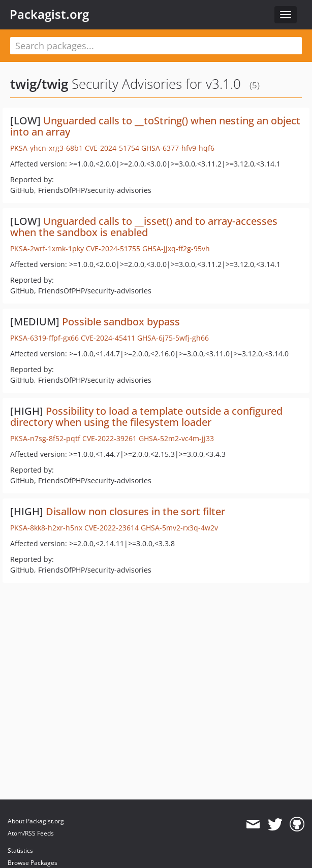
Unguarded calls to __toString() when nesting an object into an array (155, 126)
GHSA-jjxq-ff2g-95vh (176, 248)
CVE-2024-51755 (113, 248)
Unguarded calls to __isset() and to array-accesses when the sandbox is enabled (144, 227)
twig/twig (39, 84)
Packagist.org (49, 14)
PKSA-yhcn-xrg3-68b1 (46, 148)
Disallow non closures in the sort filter (135, 511)
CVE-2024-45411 (108, 338)
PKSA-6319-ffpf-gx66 (44, 338)
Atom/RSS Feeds (31, 833)
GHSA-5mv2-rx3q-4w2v (179, 528)
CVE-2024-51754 (112, 148)
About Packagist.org (36, 821)
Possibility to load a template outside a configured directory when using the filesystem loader (146, 416)
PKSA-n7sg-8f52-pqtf (45, 438)
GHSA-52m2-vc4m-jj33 (176, 438)
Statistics (20, 850)
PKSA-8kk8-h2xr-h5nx (46, 528)
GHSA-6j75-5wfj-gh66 (173, 338)
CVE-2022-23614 (112, 528)
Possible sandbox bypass (121, 322)
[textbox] (156, 46)
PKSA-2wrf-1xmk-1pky (47, 248)
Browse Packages (33, 863)
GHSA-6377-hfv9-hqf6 (178, 148)
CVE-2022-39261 (110, 438)
